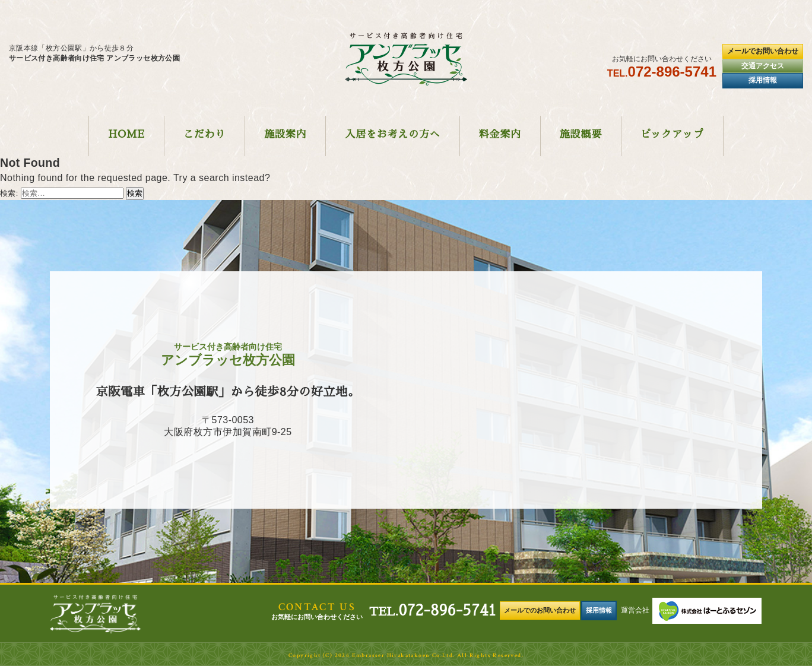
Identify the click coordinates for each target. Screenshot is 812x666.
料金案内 (500, 134)
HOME (126, 134)
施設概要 (581, 134)
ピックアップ (672, 134)
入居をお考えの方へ (392, 134)
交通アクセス (763, 66)
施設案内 (285, 134)
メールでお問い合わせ (763, 51)
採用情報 (763, 80)
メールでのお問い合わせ (540, 610)
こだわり (204, 134)
